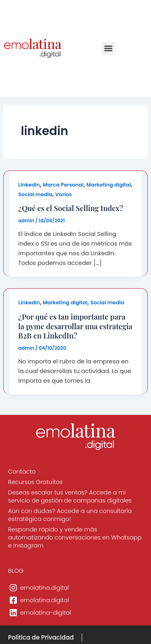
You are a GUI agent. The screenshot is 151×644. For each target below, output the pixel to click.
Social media (35, 194)
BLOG (16, 571)
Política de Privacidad (41, 637)
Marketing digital (109, 185)
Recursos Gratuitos (35, 482)
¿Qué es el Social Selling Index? (70, 208)
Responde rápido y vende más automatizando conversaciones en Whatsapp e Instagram (75, 537)
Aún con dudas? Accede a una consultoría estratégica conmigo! (70, 515)
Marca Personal (63, 185)
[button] (109, 48)
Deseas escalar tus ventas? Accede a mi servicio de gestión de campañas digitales (70, 496)
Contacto (22, 472)
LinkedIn (29, 185)
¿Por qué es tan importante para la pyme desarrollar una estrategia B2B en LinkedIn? (75, 326)
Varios (64, 194)
